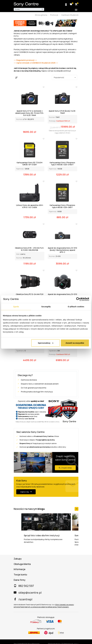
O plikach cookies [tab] (76, 307)
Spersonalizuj (46, 343)
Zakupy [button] (18, 559)
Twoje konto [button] (20, 575)
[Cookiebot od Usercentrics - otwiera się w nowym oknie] (78, 299)
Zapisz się (26, 492)
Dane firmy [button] (20, 580)
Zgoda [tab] (16, 307)
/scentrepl (23, 599)
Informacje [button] (20, 569)
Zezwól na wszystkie (75, 343)
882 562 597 (24, 586)
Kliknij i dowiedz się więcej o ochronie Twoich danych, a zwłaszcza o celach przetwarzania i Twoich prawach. (44, 606)
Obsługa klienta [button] (22, 564)
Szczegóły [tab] (46, 307)
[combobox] (64, 77)
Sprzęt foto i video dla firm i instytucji (42, 536)
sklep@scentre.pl (28, 593)
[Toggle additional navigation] (76, 10)
